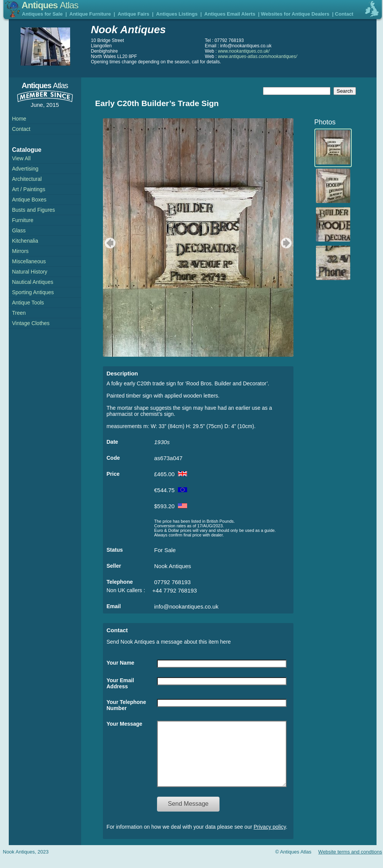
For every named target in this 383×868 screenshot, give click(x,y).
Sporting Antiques (33, 292)
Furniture (23, 220)
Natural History (30, 272)
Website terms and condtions (350, 863)
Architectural (27, 179)
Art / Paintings (29, 189)
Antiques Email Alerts (230, 14)
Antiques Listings (177, 14)
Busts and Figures (34, 210)
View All (22, 158)
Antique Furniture (90, 14)
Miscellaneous (29, 261)
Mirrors (21, 251)
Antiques (50, 5)
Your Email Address (120, 683)
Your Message (125, 724)
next (287, 243)
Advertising (25, 169)
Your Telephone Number (127, 705)
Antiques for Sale (42, 14)
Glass (19, 230)
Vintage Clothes (31, 323)
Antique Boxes (29, 200)
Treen (19, 313)
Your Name (121, 663)
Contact (344, 14)
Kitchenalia (25, 241)
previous (109, 243)
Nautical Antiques (33, 282)
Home (19, 119)
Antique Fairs (134, 14)
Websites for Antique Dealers (295, 14)
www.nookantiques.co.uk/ (244, 51)
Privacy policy (270, 838)
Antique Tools (28, 303)
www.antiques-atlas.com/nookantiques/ (257, 56)
